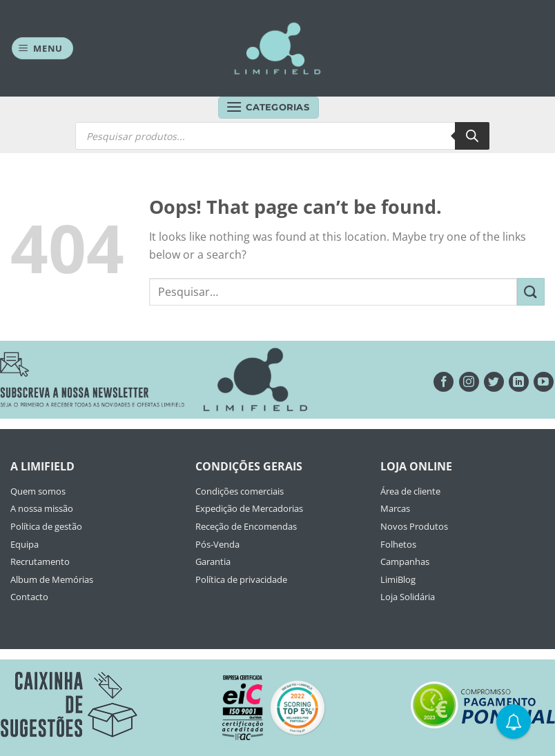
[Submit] (531, 291)
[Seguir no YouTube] (544, 382)
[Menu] (43, 49)
